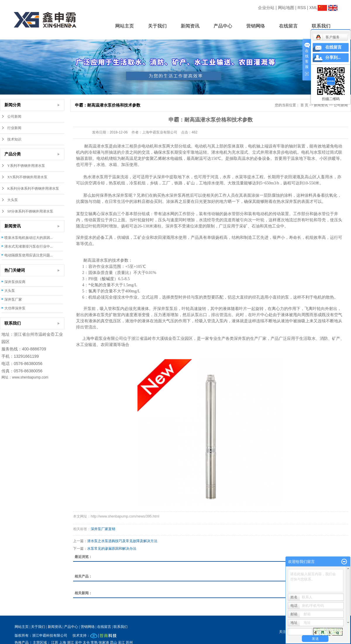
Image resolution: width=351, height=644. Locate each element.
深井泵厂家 (13, 299)
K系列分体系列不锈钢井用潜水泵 (33, 189)
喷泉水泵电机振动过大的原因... (29, 238)
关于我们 (157, 26)
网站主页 (125, 26)
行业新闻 (14, 128)
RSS (302, 8)
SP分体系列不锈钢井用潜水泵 (30, 211)
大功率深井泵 (15, 308)
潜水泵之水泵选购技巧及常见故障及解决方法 (122, 541)
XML (313, 8)
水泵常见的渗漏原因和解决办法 (112, 549)
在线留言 (288, 26)
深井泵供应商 (15, 282)
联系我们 (321, 26)
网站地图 (286, 8)
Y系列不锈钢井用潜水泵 (26, 166)
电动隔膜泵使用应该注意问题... (29, 255)
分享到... (333, 58)
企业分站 (266, 8)
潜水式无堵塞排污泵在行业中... (29, 246)
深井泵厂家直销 (103, 529)
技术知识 (14, 139)
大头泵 (13, 200)
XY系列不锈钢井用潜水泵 (27, 177)
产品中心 (223, 26)
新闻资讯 (190, 26)
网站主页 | (22, 627)
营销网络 (256, 26)
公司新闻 (14, 117)
